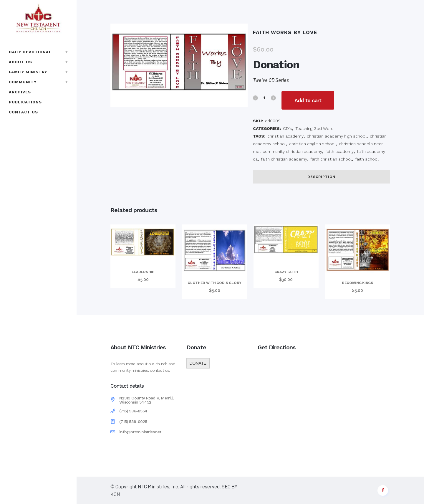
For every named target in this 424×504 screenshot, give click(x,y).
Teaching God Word (314, 128)
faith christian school (331, 159)
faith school (367, 159)
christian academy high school (337, 136)
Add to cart (310, 100)
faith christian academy (284, 159)
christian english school (312, 144)
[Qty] (264, 98)
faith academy (339, 151)
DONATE (198, 363)
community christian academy (292, 151)
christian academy (285, 136)
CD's (288, 128)
